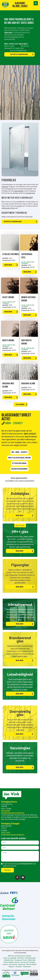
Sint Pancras (13, 964)
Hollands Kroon (9, 960)
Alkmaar (11, 956)
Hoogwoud (18, 960)
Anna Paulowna (20, 956)
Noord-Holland (9, 962)
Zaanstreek (27, 967)
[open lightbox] (20, 149)
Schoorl (5, 964)
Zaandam (19, 967)
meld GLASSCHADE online (19, 458)
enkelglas (5, 187)
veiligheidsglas (18, 191)
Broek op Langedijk (10, 958)
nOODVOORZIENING (19, 469)
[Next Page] (21, 404)
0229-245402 (6, 811)
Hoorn (25, 960)
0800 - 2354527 (14, 423)
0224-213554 (6, 832)
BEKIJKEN (8, 265)
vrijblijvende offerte (8, 208)
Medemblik (32, 960)
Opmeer (17, 962)
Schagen (32, 962)
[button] (36, 3)
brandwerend (30, 193)
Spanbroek (22, 964)
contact (18, 46)
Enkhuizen (20, 958)
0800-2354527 (30, 434)
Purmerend (25, 962)
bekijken (20, 515)
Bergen (29, 956)
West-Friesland (31, 964)
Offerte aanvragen (19, 54)
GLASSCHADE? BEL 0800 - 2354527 (20, 5)
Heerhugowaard (30, 958)
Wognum (12, 967)
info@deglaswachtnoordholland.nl (13, 813)
